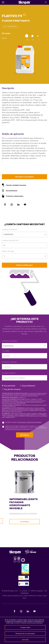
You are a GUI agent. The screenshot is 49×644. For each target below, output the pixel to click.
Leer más (25, 640)
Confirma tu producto (10, 230)
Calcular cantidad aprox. (25, 265)
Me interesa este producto (24, 177)
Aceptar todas (25, 627)
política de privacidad (34, 422)
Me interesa (25, 435)
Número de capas (8, 251)
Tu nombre (6, 351)
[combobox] (24, 345)
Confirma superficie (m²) (10, 240)
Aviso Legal (23, 596)
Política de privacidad (10, 596)
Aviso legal (22, 422)
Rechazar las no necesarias (25, 633)
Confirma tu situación (9, 362)
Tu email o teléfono (9, 373)
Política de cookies (35, 596)
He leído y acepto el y (23, 422)
